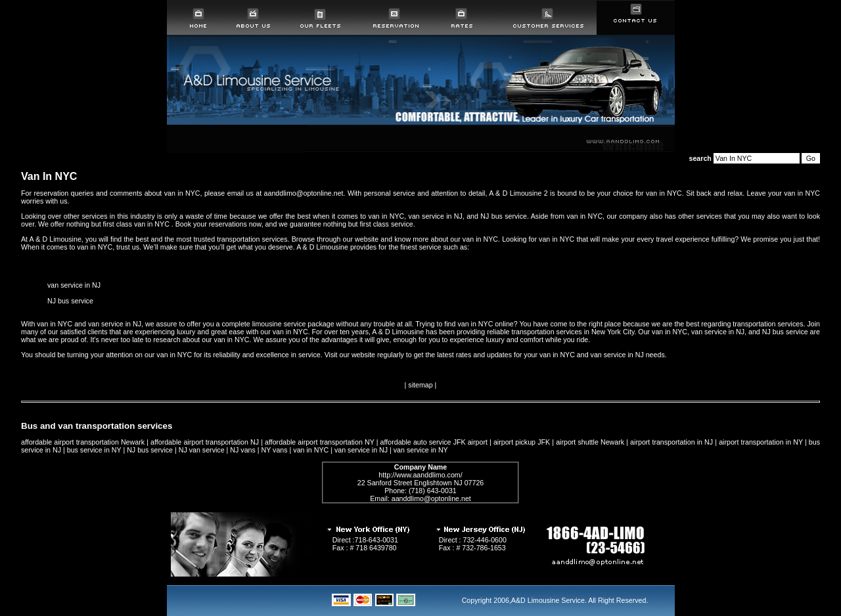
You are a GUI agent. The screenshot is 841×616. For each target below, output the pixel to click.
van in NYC (311, 450)
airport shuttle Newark (590, 442)
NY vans (275, 450)
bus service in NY (94, 450)
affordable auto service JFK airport (434, 442)
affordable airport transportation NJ (205, 442)
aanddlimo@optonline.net (431, 498)
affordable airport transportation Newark (83, 442)
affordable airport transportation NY (320, 442)
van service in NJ (74, 285)
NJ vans (243, 450)
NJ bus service (70, 301)
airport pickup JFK (522, 442)
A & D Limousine (56, 239)
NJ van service (202, 450)
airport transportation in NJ (671, 442)
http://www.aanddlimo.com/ (420, 475)
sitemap (420, 385)
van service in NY (421, 450)
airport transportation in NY (761, 442)
